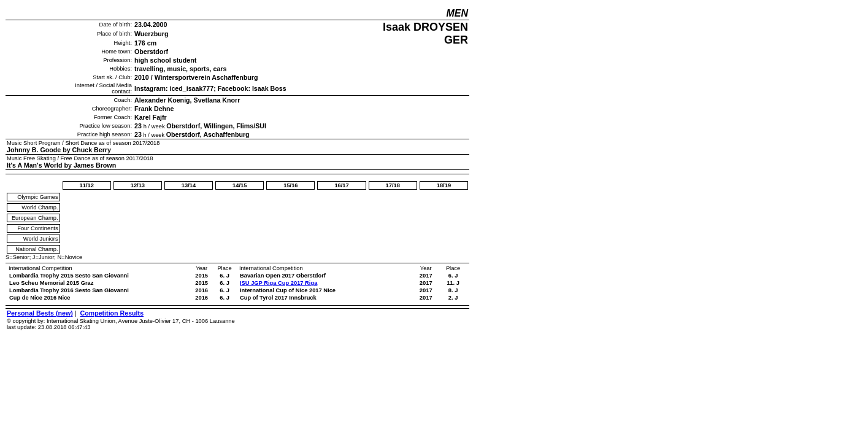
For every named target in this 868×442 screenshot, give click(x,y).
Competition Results (112, 313)
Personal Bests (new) (40, 313)
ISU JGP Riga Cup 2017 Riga (278, 283)
